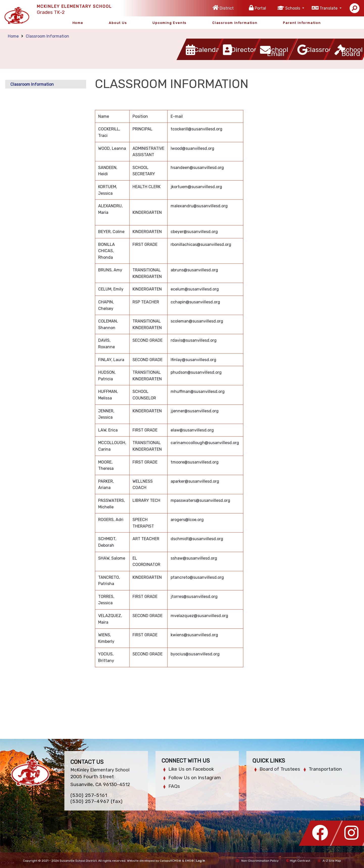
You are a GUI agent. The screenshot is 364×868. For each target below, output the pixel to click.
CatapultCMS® (171, 861)
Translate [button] (329, 8)
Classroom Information (235, 23)
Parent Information (302, 23)
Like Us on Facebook (191, 769)
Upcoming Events (170, 23)
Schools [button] (293, 8)
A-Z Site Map (329, 861)
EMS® (189, 861)
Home (78, 23)
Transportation (325, 769)
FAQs (174, 786)
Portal (260, 8)
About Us (118, 23)
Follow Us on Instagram (195, 778)
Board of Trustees (280, 769)
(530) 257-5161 (89, 795)
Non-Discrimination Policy (257, 861)
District (227, 8)
